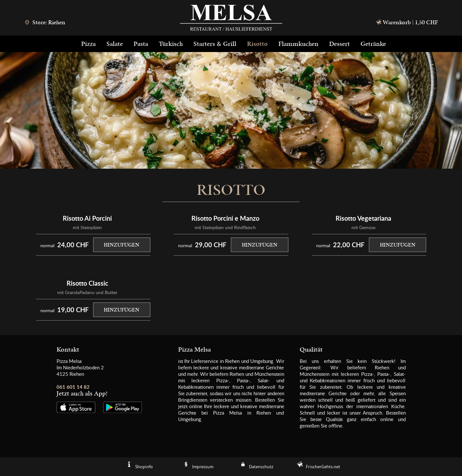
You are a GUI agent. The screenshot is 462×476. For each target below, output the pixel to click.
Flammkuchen (298, 44)
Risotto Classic (87, 283)
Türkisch (171, 44)
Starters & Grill (215, 44)
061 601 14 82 (73, 387)
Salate (115, 44)
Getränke (373, 44)
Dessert (339, 44)
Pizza (88, 44)
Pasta (141, 44)
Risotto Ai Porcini (87, 218)
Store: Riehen (45, 22)
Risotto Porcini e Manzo (225, 218)
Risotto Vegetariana (363, 218)
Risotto (257, 44)
